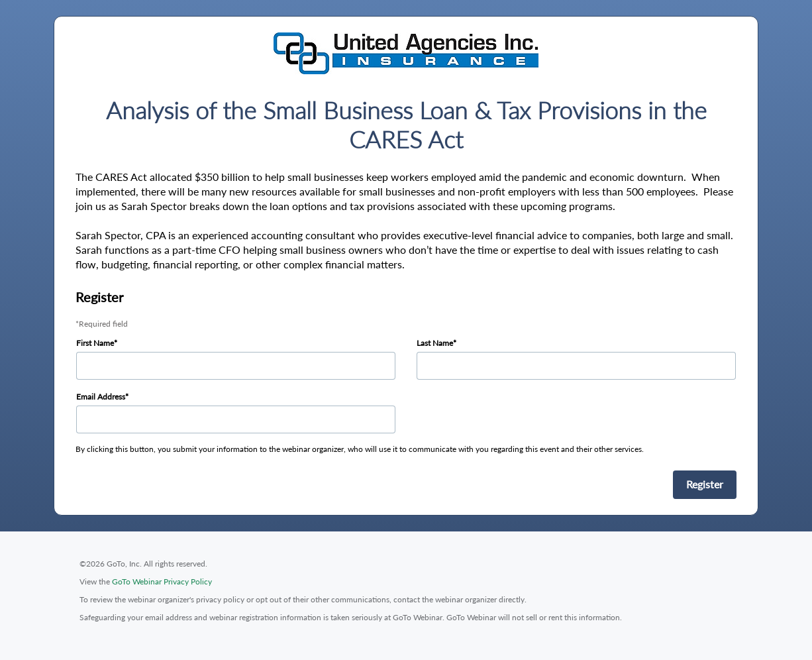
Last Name (435, 343)
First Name (95, 343)
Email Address (101, 397)
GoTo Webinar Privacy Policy (162, 581)
